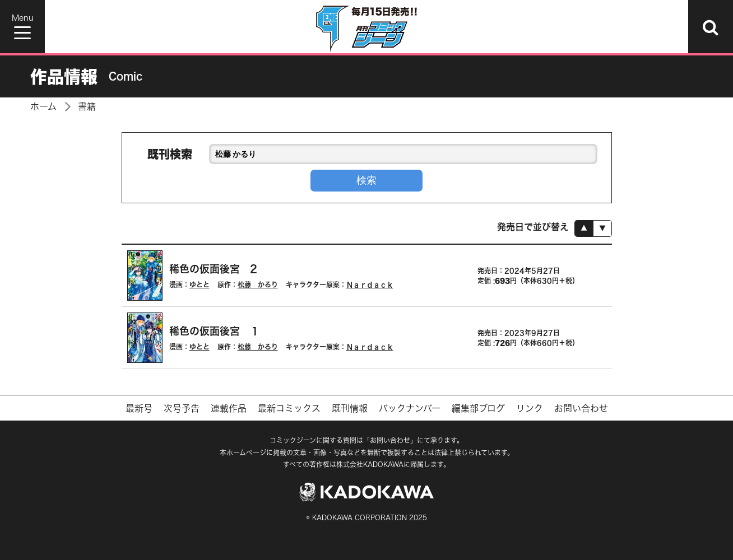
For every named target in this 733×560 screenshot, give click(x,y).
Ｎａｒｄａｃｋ (370, 284)
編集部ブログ (478, 408)
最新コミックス (289, 408)
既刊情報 (350, 408)
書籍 (87, 106)
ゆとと (200, 284)
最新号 (139, 408)
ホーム (43, 106)
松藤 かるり (258, 284)
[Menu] (22, 27)
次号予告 (182, 408)
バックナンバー (410, 408)
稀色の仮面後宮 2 (213, 269)
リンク (530, 408)
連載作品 (229, 408)
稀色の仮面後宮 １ (215, 331)
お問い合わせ (581, 408)
